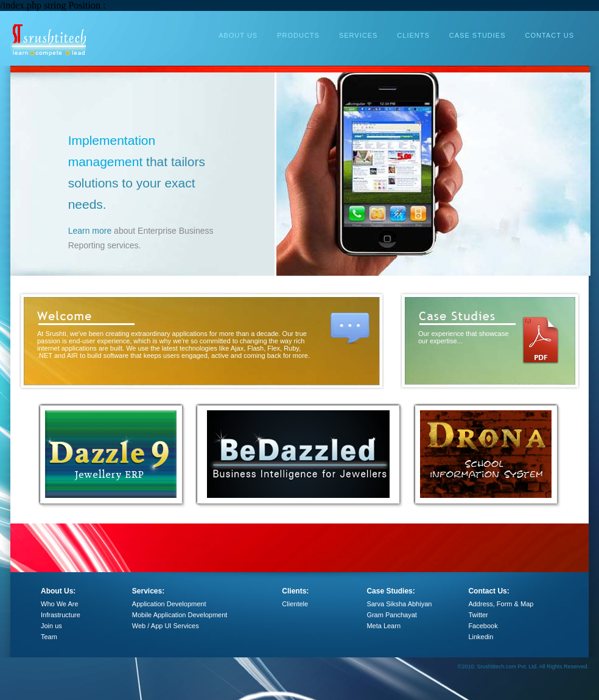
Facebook (483, 626)
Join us (51, 626)
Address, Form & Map (501, 604)
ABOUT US (238, 35)
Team (49, 637)
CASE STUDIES (478, 35)
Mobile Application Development (180, 615)
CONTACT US (550, 35)
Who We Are (60, 604)
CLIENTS (413, 35)
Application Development (169, 604)
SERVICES (358, 35)
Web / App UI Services (166, 626)
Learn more (149, 231)
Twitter (478, 615)
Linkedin (481, 637)
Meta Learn (384, 626)
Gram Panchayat (392, 615)
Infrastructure (61, 615)
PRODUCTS (298, 35)
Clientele (295, 604)
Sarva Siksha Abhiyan (399, 604)
